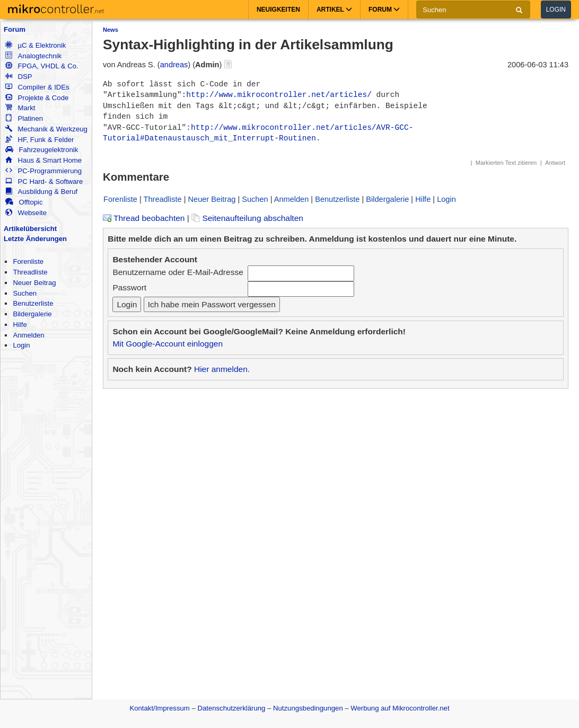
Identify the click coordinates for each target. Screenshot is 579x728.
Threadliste (30, 272)
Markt (20, 108)
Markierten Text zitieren (506, 163)
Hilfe (20, 325)
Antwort (555, 163)
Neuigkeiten (278, 10)
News (111, 30)
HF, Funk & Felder (40, 140)
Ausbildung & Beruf (41, 192)
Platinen (24, 118)
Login (556, 10)
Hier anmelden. (222, 369)
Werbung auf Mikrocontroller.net (400, 708)
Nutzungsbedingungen (308, 708)
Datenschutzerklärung (231, 708)
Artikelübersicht (30, 229)
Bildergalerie (32, 314)
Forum (15, 29)
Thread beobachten (144, 218)
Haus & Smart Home (43, 160)
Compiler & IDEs (37, 87)
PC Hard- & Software (44, 181)
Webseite (26, 213)
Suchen (25, 293)
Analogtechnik (33, 56)
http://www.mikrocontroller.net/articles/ (279, 95)
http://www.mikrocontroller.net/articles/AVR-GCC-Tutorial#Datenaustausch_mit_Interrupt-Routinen (258, 133)
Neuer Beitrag (34, 283)
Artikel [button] (334, 10)
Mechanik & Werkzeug (46, 129)
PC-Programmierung (43, 171)
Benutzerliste (33, 303)
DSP (19, 77)
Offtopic (24, 202)
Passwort (129, 287)
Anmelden (28, 335)
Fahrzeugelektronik (42, 150)
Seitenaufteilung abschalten (247, 218)
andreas (174, 65)
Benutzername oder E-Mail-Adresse (178, 272)
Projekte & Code (37, 98)
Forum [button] (384, 10)
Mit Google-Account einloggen (168, 344)
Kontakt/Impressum (159, 708)
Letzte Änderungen (35, 239)
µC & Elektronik (36, 45)
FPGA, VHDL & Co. (42, 66)
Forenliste (28, 261)
